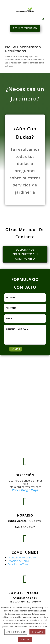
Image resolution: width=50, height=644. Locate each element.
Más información (16, 632)
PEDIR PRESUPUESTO (25, 28)
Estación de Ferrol (19, 561)
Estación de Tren (18, 564)
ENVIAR (16, 349)
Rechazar (37, 632)
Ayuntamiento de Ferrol (22, 557)
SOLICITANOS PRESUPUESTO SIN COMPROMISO (25, 254)
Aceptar (25, 639)
